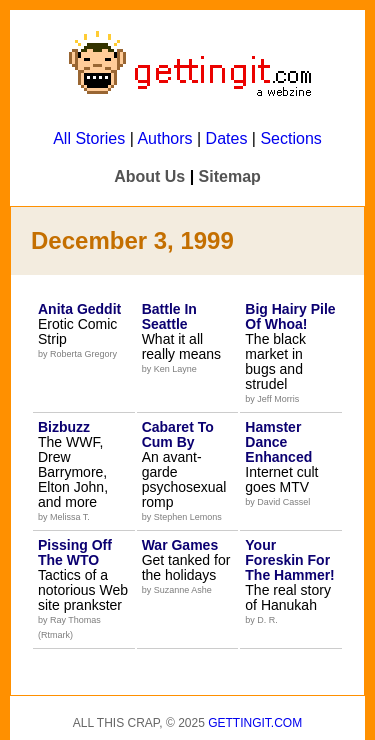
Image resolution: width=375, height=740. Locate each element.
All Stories (89, 138)
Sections (290, 138)
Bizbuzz (64, 427)
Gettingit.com (255, 723)
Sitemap (230, 176)
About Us (149, 176)
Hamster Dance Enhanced (278, 442)
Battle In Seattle (169, 316)
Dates (227, 138)
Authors (164, 138)
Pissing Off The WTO (75, 552)
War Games (180, 545)
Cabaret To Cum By (178, 434)
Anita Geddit (79, 309)
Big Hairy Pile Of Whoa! (290, 316)
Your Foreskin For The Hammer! (289, 560)
